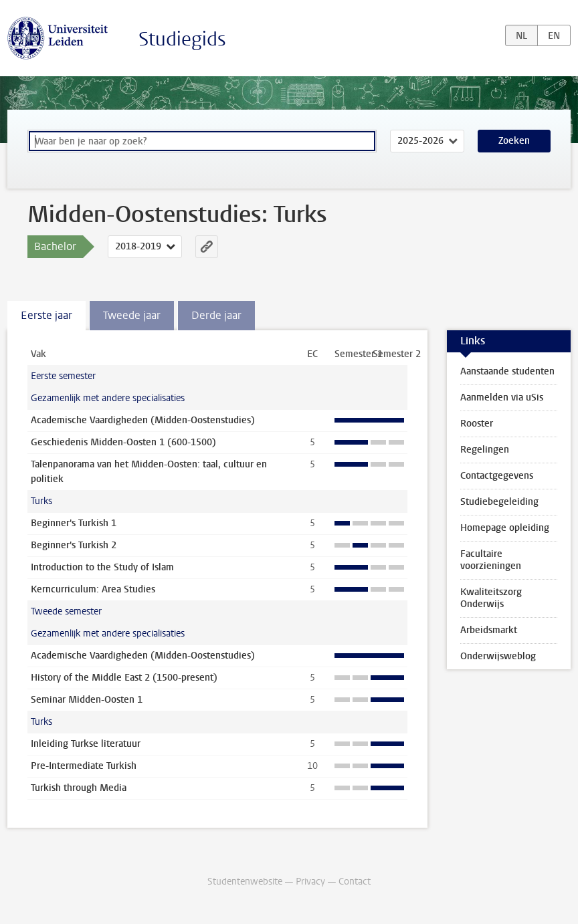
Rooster (477, 424)
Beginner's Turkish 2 (74, 545)
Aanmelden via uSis (502, 397)
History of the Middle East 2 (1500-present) (124, 678)
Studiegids (182, 39)
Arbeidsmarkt (489, 630)
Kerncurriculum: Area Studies (93, 589)
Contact (355, 882)
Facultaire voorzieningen (491, 560)
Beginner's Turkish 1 (74, 523)
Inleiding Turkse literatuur (86, 744)
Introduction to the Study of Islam (102, 567)
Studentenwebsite (245, 882)
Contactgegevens (497, 476)
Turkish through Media (79, 788)
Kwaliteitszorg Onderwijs (491, 598)
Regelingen (485, 450)
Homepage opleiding (505, 528)
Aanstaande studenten (507, 371)
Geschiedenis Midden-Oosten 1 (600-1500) (123, 442)
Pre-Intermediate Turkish (84, 766)
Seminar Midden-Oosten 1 (87, 700)
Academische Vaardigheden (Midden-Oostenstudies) (143, 420)
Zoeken (514, 141)
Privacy (310, 882)
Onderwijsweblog (498, 656)
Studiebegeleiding (499, 502)
